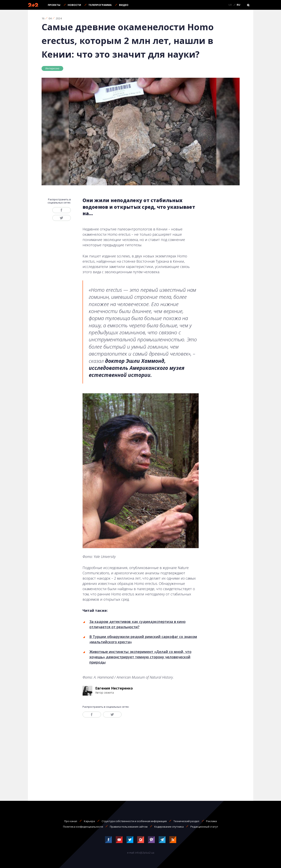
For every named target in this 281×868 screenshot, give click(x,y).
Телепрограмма (100, 5)
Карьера (89, 821)
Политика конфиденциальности (83, 827)
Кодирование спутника (169, 827)
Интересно (52, 68)
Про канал (71, 821)
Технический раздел (186, 821)
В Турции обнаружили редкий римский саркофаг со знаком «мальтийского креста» (143, 639)
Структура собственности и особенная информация (134, 821)
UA (230, 5)
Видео (124, 5)
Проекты (54, 5)
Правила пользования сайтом (129, 827)
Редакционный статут (204, 827)
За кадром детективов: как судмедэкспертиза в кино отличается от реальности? (137, 624)
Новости (74, 5)
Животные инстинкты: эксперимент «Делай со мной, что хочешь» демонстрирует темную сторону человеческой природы (140, 657)
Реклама (211, 821)
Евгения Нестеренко (114, 688)
